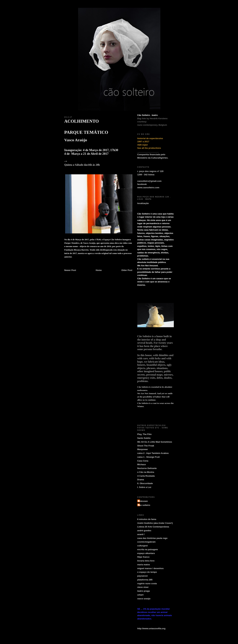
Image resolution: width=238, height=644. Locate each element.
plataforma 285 (145, 580)
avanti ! (141, 534)
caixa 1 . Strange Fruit (149, 457)
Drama (141, 480)
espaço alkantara (146, 553)
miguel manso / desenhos (151, 568)
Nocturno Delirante (147, 468)
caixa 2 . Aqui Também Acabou (153, 453)
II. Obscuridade (145, 483)
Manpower (143, 449)
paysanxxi (143, 576)
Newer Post (70, 270)
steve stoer (143, 587)
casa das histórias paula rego (152, 538)
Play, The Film (144, 434)
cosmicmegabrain (147, 542)
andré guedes (144, 531)
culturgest (143, 546)
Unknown (143, 501)
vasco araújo (144, 599)
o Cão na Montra (146, 472)
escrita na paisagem (148, 549)
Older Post (127, 270)
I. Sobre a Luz (144, 487)
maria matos (144, 565)
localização (143, 203)
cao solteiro (144, 505)
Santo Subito (144, 438)
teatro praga (144, 591)
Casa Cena (143, 461)
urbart (140, 595)
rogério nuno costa (147, 583)
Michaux (142, 464)
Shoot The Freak (146, 446)
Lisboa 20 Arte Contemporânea (153, 527)
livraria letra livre (146, 561)
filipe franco (143, 557)
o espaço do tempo (147, 572)
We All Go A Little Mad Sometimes (155, 442)
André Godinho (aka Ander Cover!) (155, 523)
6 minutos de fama (147, 519)
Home (99, 270)
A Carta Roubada (146, 476)
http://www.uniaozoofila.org (151, 628)
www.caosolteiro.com (148, 188)
